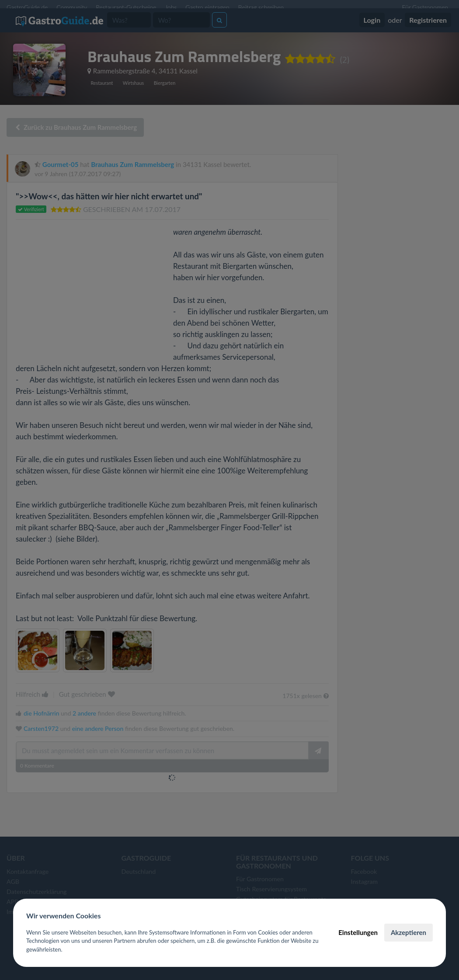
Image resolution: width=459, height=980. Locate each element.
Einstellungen (358, 932)
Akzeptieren (409, 932)
